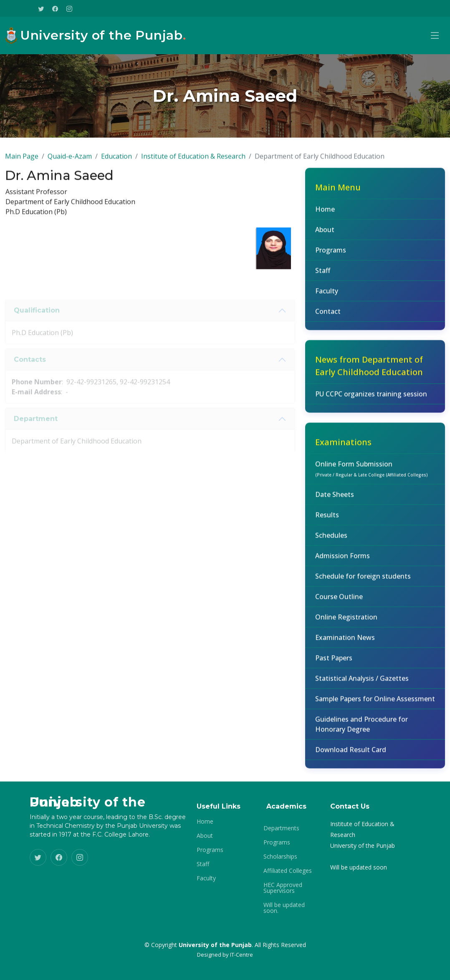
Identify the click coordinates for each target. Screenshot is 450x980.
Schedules (331, 540)
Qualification (37, 325)
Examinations (343, 447)
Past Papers (334, 663)
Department (36, 433)
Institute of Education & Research (193, 161)
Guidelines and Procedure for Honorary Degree (362, 729)
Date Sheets (335, 500)
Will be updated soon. (284, 908)
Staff (323, 276)
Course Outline (339, 602)
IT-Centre (241, 955)
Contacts (30, 374)
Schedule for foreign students (363, 581)
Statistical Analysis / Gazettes (362, 683)
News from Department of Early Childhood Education (369, 371)
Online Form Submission (372, 474)
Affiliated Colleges (288, 871)
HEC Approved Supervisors (283, 888)
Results (327, 520)
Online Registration (346, 622)
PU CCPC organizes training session (371, 399)
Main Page (22, 161)
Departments (281, 828)
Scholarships (280, 857)
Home (325, 214)
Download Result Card (351, 755)
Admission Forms (343, 561)
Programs (331, 255)
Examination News (345, 643)
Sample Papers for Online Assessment (375, 704)
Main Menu (338, 192)
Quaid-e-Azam (70, 161)
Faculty (327, 296)
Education (116, 161)
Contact (328, 317)
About (325, 235)
